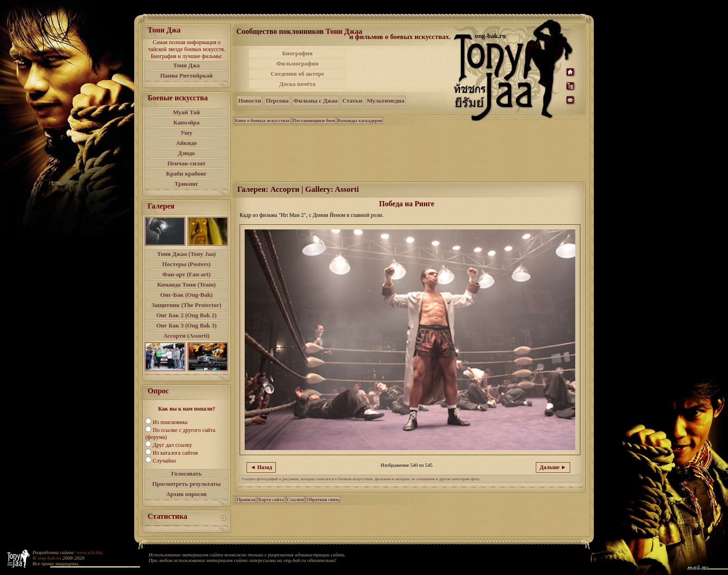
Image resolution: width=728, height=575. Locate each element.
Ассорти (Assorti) (187, 336)
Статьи (352, 101)
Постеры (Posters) (186, 264)
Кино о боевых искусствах (263, 121)
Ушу (187, 133)
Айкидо (186, 143)
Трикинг (186, 184)
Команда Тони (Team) (186, 284)
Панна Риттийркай (186, 75)
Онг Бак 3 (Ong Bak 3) (186, 325)
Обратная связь (323, 500)
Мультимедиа (386, 101)
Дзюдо (186, 153)
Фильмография (297, 63)
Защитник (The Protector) (187, 305)
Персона (277, 101)
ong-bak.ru (49, 558)
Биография (298, 53)
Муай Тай (186, 112)
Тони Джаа (344, 31)
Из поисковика (170, 422)
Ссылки (296, 500)
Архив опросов (187, 494)
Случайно (164, 461)
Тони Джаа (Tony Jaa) (186, 254)
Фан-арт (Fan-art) (187, 274)
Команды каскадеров (360, 121)
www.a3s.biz (89, 552)
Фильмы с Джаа (315, 101)
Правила (246, 500)
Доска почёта (297, 84)
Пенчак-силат (186, 163)
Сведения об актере (297, 74)
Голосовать (187, 474)
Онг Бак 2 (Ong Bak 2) (186, 315)
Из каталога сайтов (175, 453)
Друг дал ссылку (172, 445)
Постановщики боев (314, 121)
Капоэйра (186, 122)
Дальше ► (553, 467)
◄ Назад (261, 467)
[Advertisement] (401, 69)
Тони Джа (187, 65)
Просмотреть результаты (187, 484)
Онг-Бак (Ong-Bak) (186, 295)
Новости (250, 101)
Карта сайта (271, 500)
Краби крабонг (187, 173)
